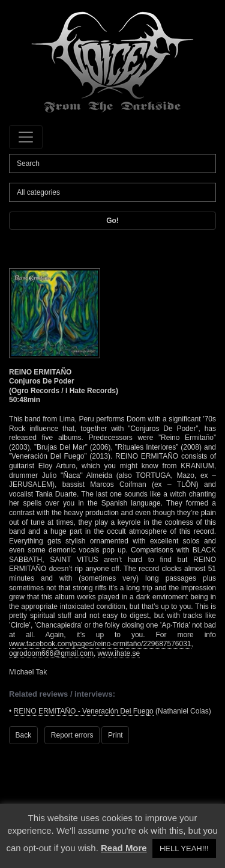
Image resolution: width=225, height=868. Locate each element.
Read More (124, 848)
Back (24, 735)
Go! (112, 221)
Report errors (72, 735)
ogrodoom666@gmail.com (51, 653)
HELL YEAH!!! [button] (184, 848)
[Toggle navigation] (26, 137)
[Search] (112, 164)
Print (115, 735)
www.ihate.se (119, 653)
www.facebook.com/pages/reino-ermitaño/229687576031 (100, 644)
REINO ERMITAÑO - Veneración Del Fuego (84, 711)
